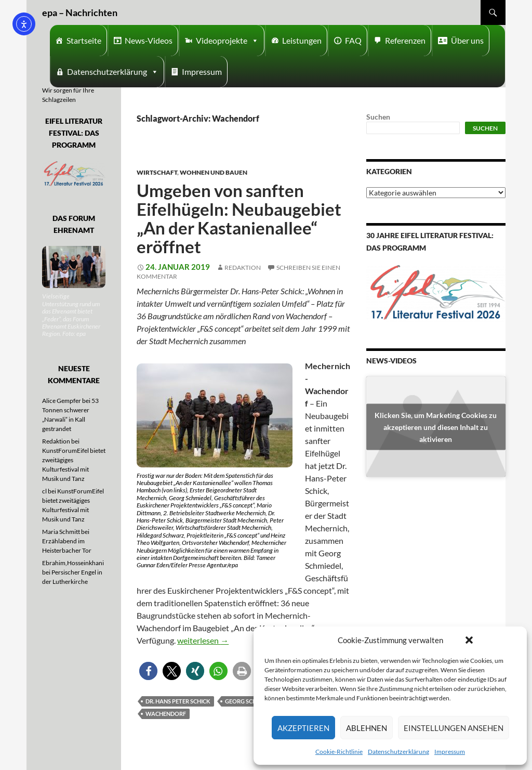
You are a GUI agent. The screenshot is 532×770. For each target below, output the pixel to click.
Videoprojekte (227, 41)
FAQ (353, 40)
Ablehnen (367, 728)
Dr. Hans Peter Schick (178, 701)
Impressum (450, 752)
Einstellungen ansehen (454, 728)
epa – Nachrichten (80, 12)
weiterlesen (203, 640)
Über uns (467, 40)
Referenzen (405, 40)
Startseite (84, 40)
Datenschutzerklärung (398, 752)
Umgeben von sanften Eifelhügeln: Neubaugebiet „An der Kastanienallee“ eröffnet (239, 218)
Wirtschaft (157, 172)
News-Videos (149, 40)
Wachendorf (166, 714)
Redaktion (243, 267)
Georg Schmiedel (251, 701)
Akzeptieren (303, 728)
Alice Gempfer (62, 401)
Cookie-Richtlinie (339, 752)
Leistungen (302, 40)
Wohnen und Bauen (214, 172)
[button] (469, 640)
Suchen (378, 117)
